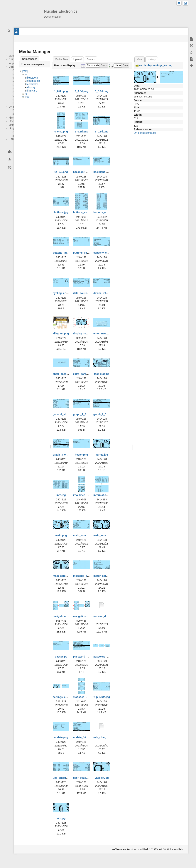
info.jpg (61, 495)
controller (33, 84)
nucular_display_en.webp (109, 616)
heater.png (81, 455)
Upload (77, 59)
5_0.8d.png (81, 132)
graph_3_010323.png (66, 455)
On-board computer (145, 133)
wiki (27, 97)
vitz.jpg (61, 818)
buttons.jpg (61, 212)
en (26, 74)
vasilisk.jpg (102, 778)
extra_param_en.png (86, 374)
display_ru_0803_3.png (87, 333)
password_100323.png (87, 657)
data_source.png (83, 293)
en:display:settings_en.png (156, 65)
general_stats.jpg (63, 414)
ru (26, 94)
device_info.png (103, 293)
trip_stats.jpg (102, 697)
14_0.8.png (61, 172)
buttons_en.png (83, 212)
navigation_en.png (85, 616)
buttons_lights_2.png (86, 253)
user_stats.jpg (82, 778)
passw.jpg (61, 657)
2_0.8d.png (81, 91)
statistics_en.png (84, 697)
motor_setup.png (104, 576)
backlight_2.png (103, 172)
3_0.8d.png (102, 91)
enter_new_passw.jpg (107, 333)
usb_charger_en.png (65, 778)
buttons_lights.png (64, 253)
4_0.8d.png (61, 132)
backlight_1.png (83, 172)
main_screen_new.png (107, 535)
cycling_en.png (62, 293)
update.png (61, 737)
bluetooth (33, 78)
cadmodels (33, 81)
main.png (61, 535)
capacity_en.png (104, 253)
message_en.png (84, 576)
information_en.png (105, 495)
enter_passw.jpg (63, 374)
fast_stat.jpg (102, 374)
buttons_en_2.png (105, 212)
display (31, 87)
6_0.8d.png (102, 132)
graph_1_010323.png (86, 414)
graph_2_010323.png (106, 414)
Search (91, 59)
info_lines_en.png (84, 495)
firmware (32, 91)
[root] (25, 71)
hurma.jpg (102, 455)
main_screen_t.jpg (64, 576)
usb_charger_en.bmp (107, 737)
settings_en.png (63, 697)
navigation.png (62, 616)
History (152, 59)
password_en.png (104, 657)
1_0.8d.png (61, 91)
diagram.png (61, 333)
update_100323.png (85, 737)
